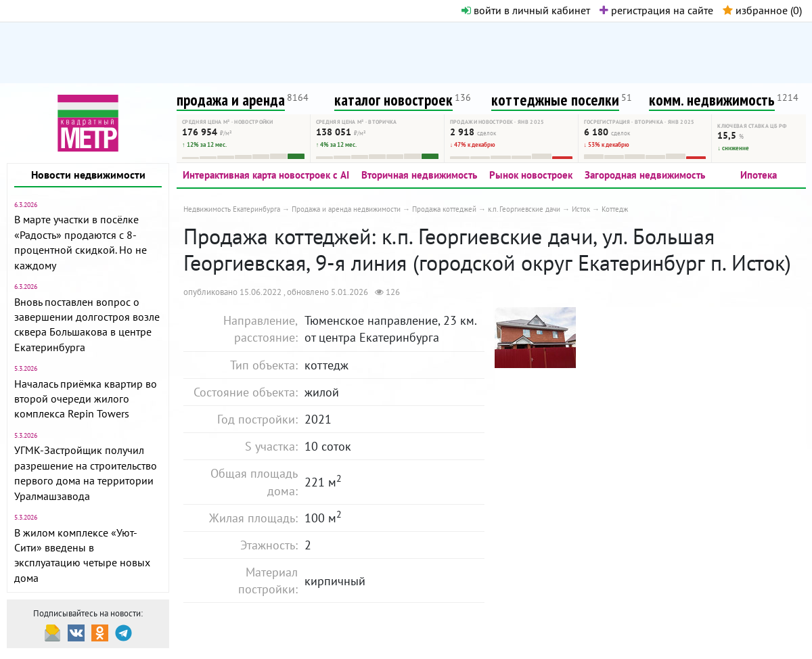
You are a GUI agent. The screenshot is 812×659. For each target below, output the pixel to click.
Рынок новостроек (531, 175)
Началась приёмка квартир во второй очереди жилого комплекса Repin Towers (86, 399)
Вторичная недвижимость (419, 175)
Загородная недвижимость (645, 175)
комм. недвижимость (712, 100)
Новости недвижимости (88, 175)
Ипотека (759, 175)
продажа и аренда (231, 100)
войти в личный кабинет (526, 10)
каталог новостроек (393, 100)
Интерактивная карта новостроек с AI (266, 175)
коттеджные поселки (555, 100)
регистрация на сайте (656, 10)
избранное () (762, 10)
